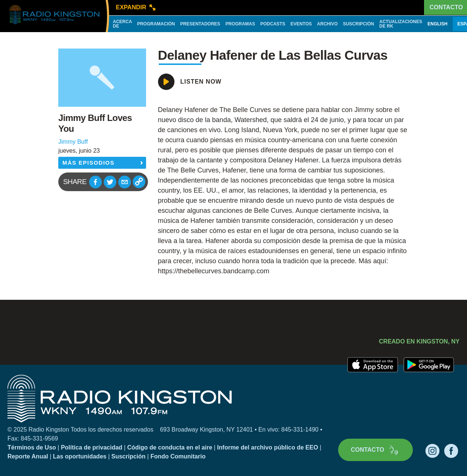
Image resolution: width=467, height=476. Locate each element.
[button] (95, 182)
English (437, 24)
